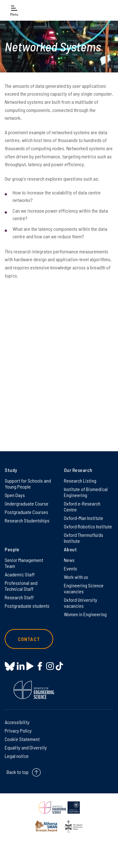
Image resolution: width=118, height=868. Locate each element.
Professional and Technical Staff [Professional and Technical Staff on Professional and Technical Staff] (21, 586)
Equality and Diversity (26, 747)
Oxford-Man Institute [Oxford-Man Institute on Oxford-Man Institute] (84, 518)
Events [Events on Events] (70, 568)
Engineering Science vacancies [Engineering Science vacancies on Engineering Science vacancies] (84, 588)
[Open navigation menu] (14, 10)
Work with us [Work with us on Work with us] (76, 577)
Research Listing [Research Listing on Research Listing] (80, 481)
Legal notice (17, 756)
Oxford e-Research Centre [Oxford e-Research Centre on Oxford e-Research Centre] (82, 506)
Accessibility (17, 722)
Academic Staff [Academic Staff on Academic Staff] (20, 574)
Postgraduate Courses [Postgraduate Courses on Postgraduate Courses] (26, 512)
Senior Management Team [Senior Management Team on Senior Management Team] (24, 563)
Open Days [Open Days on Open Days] (15, 495)
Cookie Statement (22, 739)
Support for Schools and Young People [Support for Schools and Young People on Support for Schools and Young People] (28, 484)
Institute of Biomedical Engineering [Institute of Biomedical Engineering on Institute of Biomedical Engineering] (86, 492)
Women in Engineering (85, 614)
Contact (29, 639)
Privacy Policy (18, 730)
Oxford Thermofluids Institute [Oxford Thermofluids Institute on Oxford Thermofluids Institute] (84, 538)
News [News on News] (69, 560)
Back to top (18, 772)
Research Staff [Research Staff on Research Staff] (19, 597)
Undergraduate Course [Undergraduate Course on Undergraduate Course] (27, 503)
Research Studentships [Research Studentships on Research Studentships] (27, 520)
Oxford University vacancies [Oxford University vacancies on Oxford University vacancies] (81, 603)
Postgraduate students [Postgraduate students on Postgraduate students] (27, 606)
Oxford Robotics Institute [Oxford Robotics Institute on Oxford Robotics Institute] (88, 526)
